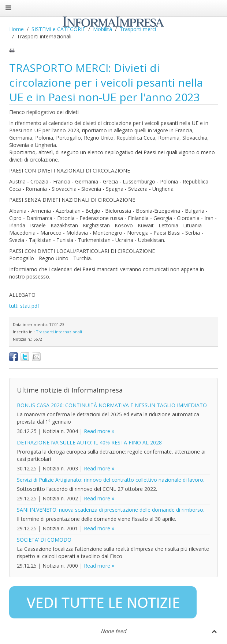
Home (16, 29)
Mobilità (103, 29)
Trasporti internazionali (59, 332)
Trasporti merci (138, 29)
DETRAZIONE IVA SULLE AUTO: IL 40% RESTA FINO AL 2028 (89, 442)
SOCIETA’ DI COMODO (44, 540)
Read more (97, 431)
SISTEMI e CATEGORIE (58, 29)
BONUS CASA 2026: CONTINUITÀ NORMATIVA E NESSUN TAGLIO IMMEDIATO (112, 405)
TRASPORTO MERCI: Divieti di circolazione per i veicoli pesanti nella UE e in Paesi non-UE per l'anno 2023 (106, 82)
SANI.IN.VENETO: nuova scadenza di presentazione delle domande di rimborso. (111, 510)
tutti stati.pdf (24, 306)
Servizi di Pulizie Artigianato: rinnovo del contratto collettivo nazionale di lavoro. (111, 480)
